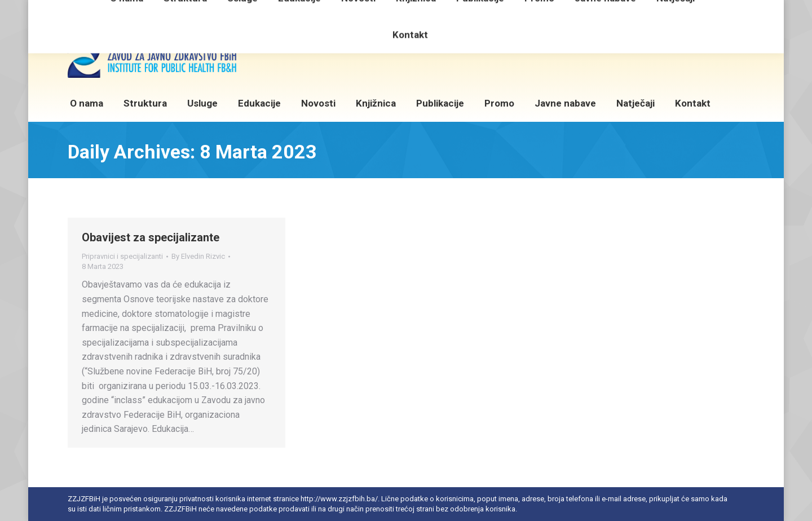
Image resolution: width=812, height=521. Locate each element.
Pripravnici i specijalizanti (122, 256)
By (198, 256)
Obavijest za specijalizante (151, 237)
